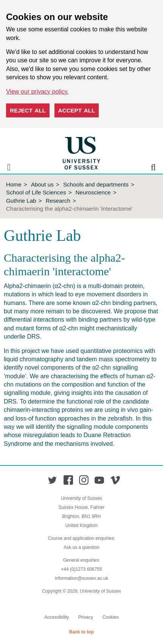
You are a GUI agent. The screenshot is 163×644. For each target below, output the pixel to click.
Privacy (86, 617)
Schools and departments (96, 184)
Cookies (111, 617)
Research (58, 201)
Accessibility (57, 617)
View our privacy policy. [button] (37, 92)
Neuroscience (93, 192)
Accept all (77, 110)
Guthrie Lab (21, 201)
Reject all (28, 110)
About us (42, 184)
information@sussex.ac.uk (81, 578)
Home (14, 184)
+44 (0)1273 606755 (81, 569)
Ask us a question (81, 547)
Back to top (81, 632)
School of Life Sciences (36, 192)
